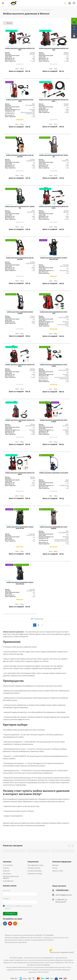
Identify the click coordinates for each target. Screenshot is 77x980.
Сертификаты (8, 881)
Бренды (55, 865)
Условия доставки (35, 871)
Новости (6, 871)
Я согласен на (19, 907)
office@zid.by (46, 965)
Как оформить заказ (36, 865)
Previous (69, 846)
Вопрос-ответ (58, 871)
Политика (7, 874)
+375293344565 (62, 890)
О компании (8, 865)
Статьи (55, 868)
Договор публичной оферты (11, 877)
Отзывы (6, 868)
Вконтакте (5, 924)
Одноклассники (15, 924)
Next (72, 846)
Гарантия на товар (35, 874)
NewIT (72, 952)
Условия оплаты (34, 868)
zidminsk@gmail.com (64, 895)
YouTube (10, 924)
